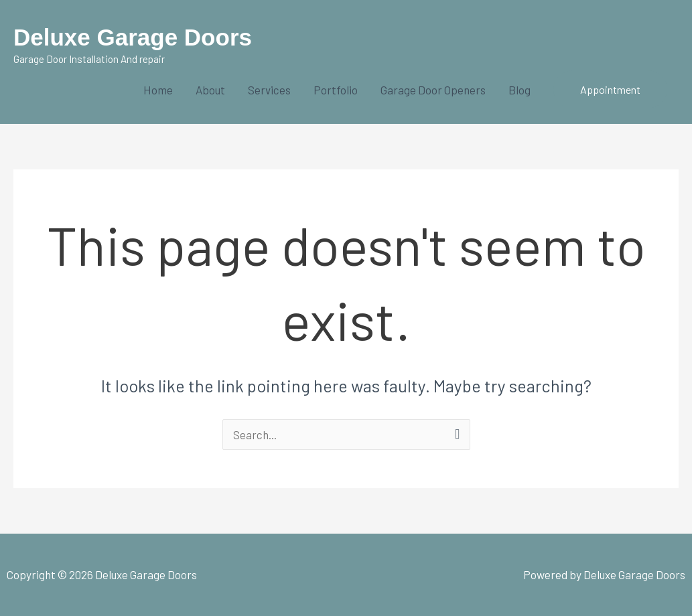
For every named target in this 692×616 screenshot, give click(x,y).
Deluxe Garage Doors (133, 37)
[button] (610, 90)
